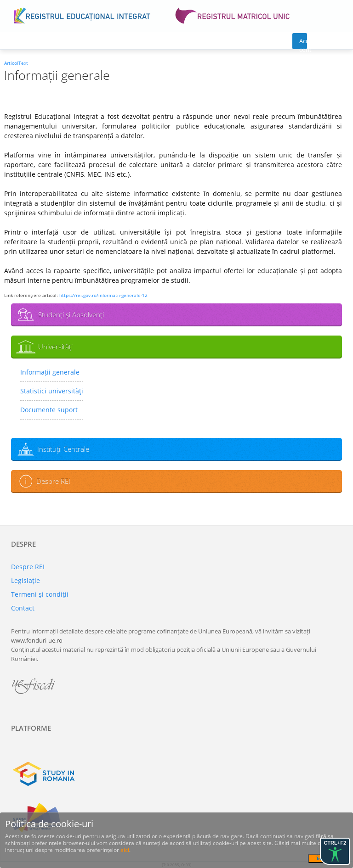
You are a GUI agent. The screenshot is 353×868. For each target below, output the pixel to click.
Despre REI (53, 481)
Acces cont (303, 43)
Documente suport (49, 410)
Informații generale (50, 372)
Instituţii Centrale (63, 449)
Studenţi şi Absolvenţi (71, 314)
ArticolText (16, 63)
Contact (23, 608)
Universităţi (55, 347)
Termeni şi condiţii (40, 594)
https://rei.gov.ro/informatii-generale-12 (103, 295)
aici (125, 850)
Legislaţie (26, 580)
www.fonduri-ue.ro (37, 640)
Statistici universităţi (52, 391)
